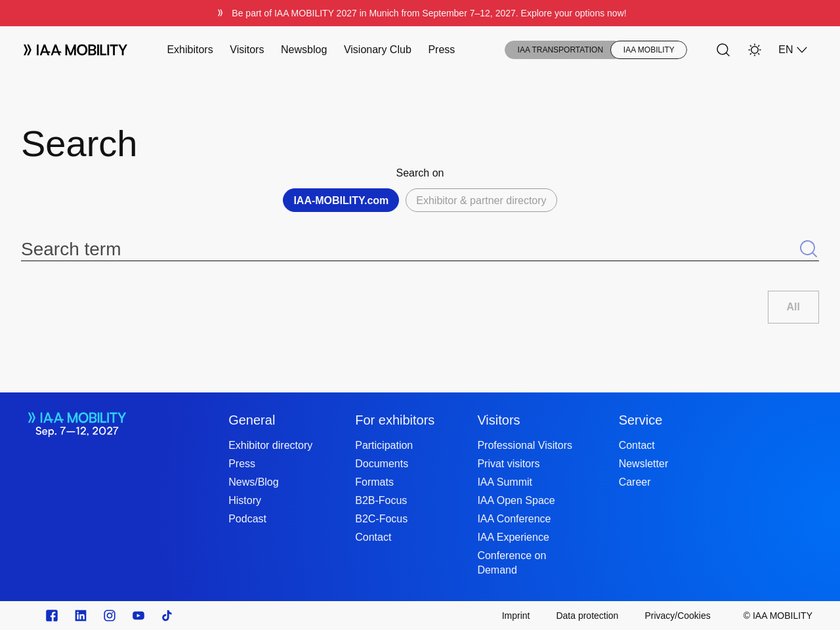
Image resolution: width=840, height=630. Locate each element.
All (793, 307)
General (252, 420)
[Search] (723, 50)
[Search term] (409, 249)
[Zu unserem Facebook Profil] (52, 616)
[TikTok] (167, 616)
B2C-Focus (381, 519)
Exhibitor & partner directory (481, 200)
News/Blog (253, 482)
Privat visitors (508, 464)
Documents (382, 464)
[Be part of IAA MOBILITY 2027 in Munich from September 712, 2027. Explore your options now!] (420, 13)
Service (641, 420)
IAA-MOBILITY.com (341, 200)
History (245, 500)
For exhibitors (395, 420)
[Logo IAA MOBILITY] (76, 50)
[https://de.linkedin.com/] (81, 616)
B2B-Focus (381, 500)
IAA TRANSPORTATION (560, 50)
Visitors (247, 50)
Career (635, 482)
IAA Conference (514, 519)
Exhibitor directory (270, 445)
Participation (384, 445)
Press (441, 50)
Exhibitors (190, 50)
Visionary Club (378, 50)
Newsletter (644, 464)
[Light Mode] (755, 50)
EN (793, 50)
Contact (373, 537)
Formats (374, 482)
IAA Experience (513, 537)
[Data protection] (587, 616)
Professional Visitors (525, 445)
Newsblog (304, 50)
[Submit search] (808, 249)
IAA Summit (505, 482)
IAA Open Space (516, 500)
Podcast (247, 519)
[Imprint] (516, 616)
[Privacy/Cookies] (677, 616)
